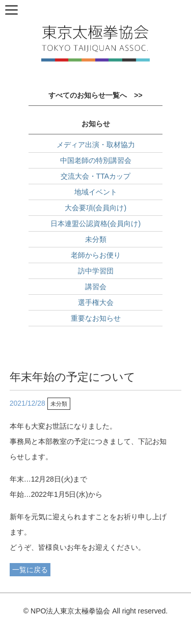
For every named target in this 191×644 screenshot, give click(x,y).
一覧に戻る (30, 570)
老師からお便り (96, 255)
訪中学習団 (96, 271)
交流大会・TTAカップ (95, 176)
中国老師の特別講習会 (96, 160)
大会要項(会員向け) (95, 208)
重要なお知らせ (96, 318)
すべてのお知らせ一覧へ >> (95, 95)
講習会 (96, 287)
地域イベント (96, 192)
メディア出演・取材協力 (96, 145)
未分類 (96, 239)
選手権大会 (96, 302)
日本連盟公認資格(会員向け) (95, 223)
